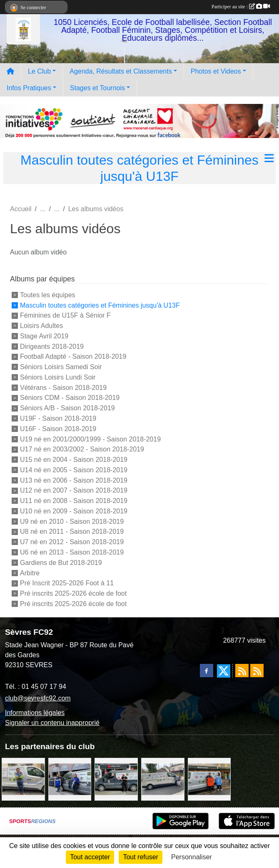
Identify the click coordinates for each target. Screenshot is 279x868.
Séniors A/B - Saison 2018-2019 (67, 408)
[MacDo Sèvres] (209, 779)
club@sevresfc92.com (38, 698)
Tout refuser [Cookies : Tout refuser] (140, 857)
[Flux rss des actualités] (242, 671)
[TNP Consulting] (23, 779)
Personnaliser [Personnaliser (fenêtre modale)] (192, 857)
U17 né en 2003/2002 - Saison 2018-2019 (82, 449)
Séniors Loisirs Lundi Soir (58, 377)
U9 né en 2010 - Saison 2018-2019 (72, 521)
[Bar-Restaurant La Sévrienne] (163, 779)
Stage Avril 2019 (44, 336)
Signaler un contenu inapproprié (52, 723)
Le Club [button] (39, 71)
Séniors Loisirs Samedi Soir (61, 367)
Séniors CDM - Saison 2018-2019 (70, 398)
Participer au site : (241, 7)
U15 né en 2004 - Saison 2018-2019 (74, 460)
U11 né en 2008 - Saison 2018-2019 (74, 501)
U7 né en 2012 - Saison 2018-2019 (72, 542)
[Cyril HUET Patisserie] (70, 779)
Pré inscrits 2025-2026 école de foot (73, 593)
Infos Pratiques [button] (29, 88)
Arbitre (30, 573)
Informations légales (35, 713)
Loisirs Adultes (41, 326)
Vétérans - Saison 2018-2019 (63, 387)
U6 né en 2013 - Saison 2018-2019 (72, 552)
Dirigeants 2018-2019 (52, 346)
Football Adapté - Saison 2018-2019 (73, 356)
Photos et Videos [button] (216, 71)
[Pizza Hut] (116, 779)
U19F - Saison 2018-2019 (58, 418)
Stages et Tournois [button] (97, 88)
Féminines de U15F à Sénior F (65, 315)
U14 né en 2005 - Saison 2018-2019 (74, 470)
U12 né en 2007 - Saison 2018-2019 (74, 490)
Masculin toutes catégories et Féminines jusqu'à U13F (100, 305)
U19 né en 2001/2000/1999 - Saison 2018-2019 (90, 439)
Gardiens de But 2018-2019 (61, 563)
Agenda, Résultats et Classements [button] (121, 71)
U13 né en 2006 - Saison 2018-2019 (74, 480)
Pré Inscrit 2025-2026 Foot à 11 (67, 583)
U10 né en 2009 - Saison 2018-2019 (74, 511)
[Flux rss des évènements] (257, 671)
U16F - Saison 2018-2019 (58, 429)
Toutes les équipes (48, 295)
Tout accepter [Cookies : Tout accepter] (90, 857)
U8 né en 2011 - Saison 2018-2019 (72, 531)
